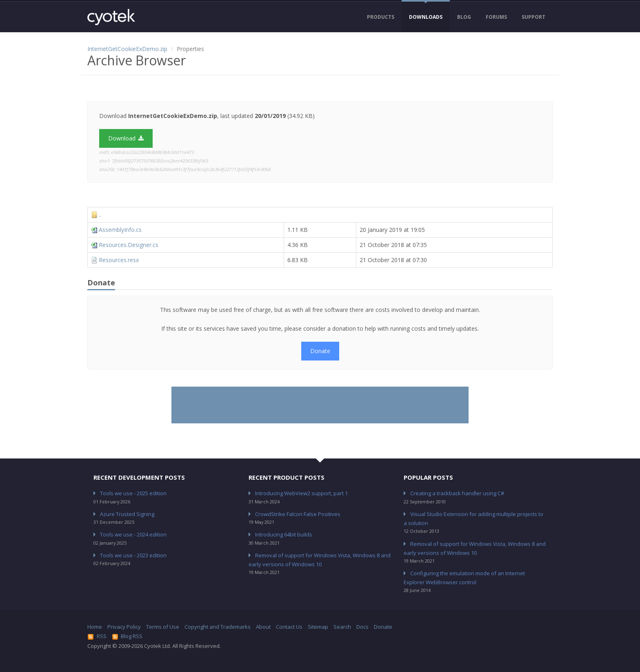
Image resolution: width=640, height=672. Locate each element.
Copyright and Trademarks (218, 627)
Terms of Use (163, 627)
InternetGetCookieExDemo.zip (127, 49)
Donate (320, 351)
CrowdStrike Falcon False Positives (298, 514)
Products (381, 17)
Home (95, 627)
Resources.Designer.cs (129, 245)
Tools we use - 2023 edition (133, 555)
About (263, 627)
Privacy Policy (124, 627)
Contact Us (289, 627)
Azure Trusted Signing (127, 514)
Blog (464, 17)
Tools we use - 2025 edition (133, 493)
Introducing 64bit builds (284, 534)
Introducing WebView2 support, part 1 (301, 493)
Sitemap (318, 627)
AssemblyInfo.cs (120, 230)
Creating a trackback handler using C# (457, 493)
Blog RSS (127, 636)
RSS (97, 636)
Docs (362, 627)
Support (533, 17)
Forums (496, 17)
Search (342, 627)
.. (100, 215)
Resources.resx (119, 260)
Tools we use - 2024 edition (133, 534)
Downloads (426, 17)
